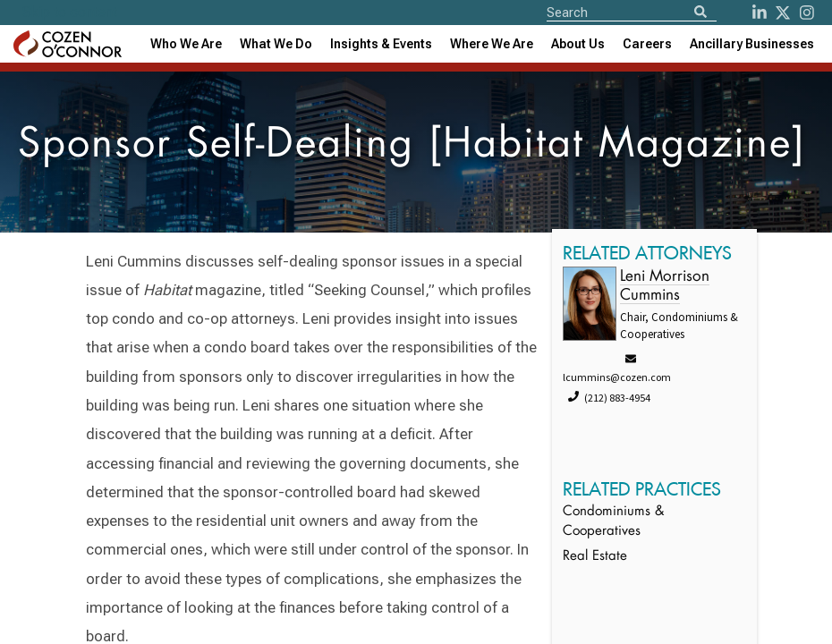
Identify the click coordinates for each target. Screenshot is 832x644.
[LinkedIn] (760, 13)
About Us (578, 44)
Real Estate (595, 557)
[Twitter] (783, 13)
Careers (647, 44)
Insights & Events (381, 44)
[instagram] (807, 13)
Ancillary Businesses (752, 44)
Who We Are (186, 44)
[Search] (700, 13)
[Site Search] (632, 12)
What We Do (276, 44)
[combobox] (381, 44)
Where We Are (492, 44)
